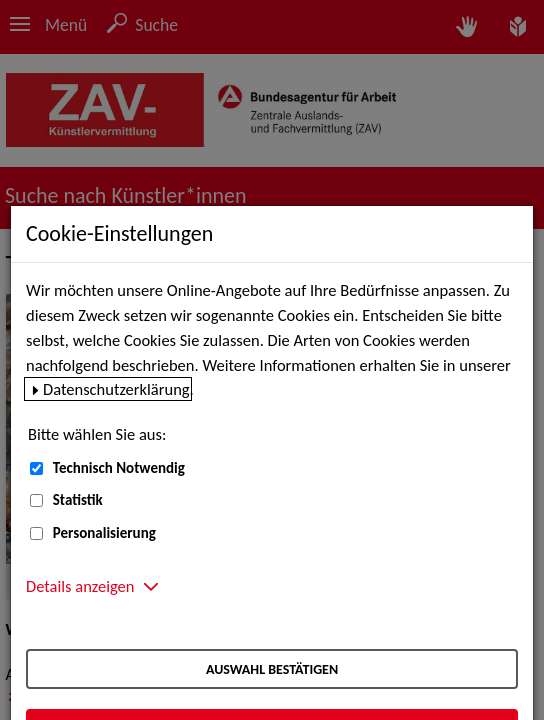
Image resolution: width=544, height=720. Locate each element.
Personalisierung (104, 533)
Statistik (78, 500)
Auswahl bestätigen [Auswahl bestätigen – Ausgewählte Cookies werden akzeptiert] (272, 669)
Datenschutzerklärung (116, 389)
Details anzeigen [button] (80, 586)
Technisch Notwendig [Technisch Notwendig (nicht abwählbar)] (119, 468)
